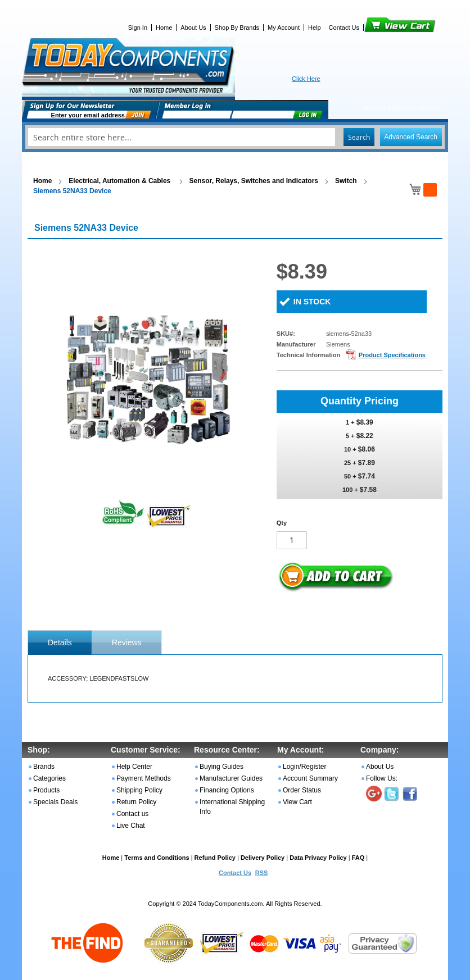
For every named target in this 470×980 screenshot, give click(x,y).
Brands (44, 767)
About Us (193, 28)
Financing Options (227, 790)
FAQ (358, 858)
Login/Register (304, 767)
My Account (284, 28)
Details (60, 642)
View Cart (381, 28)
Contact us (132, 814)
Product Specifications (392, 355)
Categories (49, 778)
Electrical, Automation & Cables (120, 181)
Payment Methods (144, 778)
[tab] (60, 642)
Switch (346, 181)
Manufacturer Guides (231, 778)
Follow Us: (382, 778)
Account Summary (310, 778)
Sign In (138, 28)
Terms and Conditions (157, 858)
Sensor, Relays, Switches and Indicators (254, 181)
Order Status (302, 790)
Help (315, 28)
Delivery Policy (263, 858)
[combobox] (235, 137)
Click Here (306, 79)
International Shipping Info (232, 807)
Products (46, 790)
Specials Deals (55, 802)
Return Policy (136, 802)
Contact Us (344, 28)
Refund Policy (215, 858)
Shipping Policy (139, 790)
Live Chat (131, 826)
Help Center (134, 767)
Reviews (127, 642)
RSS (262, 873)
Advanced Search (411, 137)
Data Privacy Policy (318, 858)
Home (164, 28)
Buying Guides (222, 767)
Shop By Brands (237, 28)
